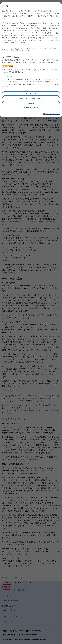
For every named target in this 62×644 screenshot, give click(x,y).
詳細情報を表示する (31, 107)
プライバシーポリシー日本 (53, 114)
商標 (44, 114)
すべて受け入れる (31, 93)
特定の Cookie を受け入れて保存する (31, 98)
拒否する (31, 103)
